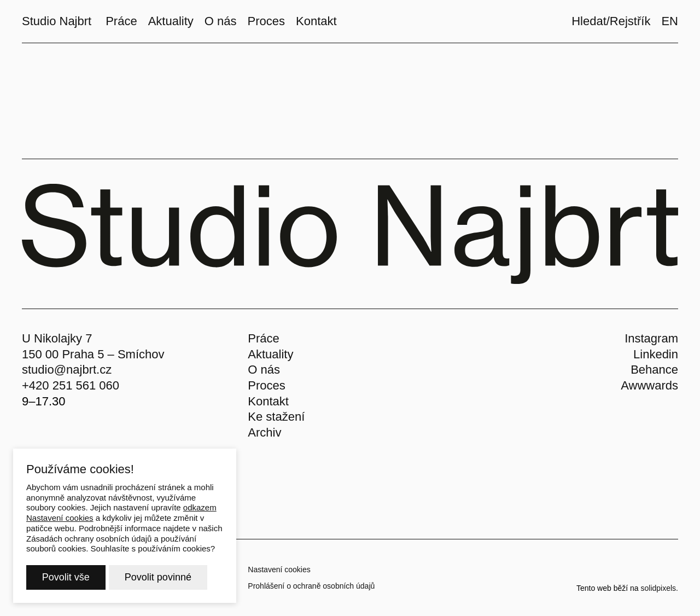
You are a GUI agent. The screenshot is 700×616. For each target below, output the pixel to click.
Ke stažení (276, 417)
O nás (264, 370)
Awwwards (649, 385)
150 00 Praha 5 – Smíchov (93, 354)
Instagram (651, 338)
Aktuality (270, 354)
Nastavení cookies (279, 569)
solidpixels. (660, 588)
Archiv (264, 432)
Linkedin (656, 354)
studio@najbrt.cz (67, 370)
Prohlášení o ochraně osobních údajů (311, 586)
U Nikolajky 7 (57, 338)
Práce (263, 338)
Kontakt (268, 401)
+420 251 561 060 (71, 385)
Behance (654, 370)
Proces (266, 385)
